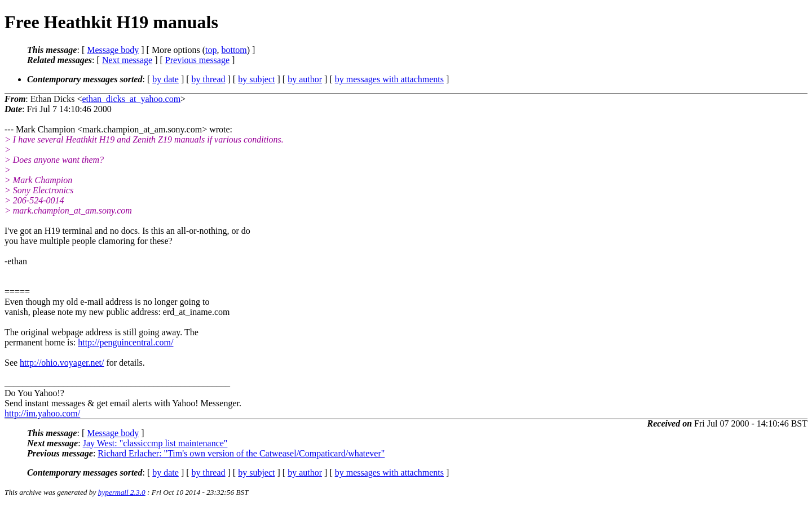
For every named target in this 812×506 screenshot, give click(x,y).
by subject (256, 79)
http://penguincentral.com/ (125, 342)
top (211, 50)
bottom (234, 50)
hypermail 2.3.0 (122, 492)
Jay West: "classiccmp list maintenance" (155, 443)
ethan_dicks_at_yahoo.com (131, 99)
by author (305, 79)
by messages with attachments (389, 79)
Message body (113, 50)
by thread (209, 79)
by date (166, 79)
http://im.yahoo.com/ (42, 413)
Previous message (197, 60)
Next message (127, 60)
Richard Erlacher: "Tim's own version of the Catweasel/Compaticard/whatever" (241, 453)
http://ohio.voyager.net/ (62, 363)
